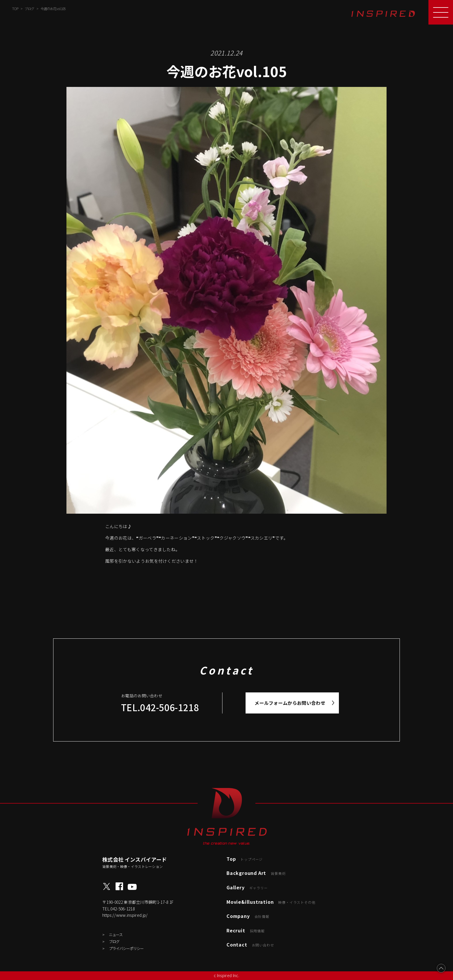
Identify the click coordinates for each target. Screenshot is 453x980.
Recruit (246, 930)
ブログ (114, 941)
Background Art (256, 873)
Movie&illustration (271, 902)
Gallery (247, 887)
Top (245, 859)
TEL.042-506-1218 (160, 707)
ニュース (116, 935)
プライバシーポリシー (126, 948)
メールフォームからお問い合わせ (290, 703)
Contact (250, 944)
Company (248, 916)
